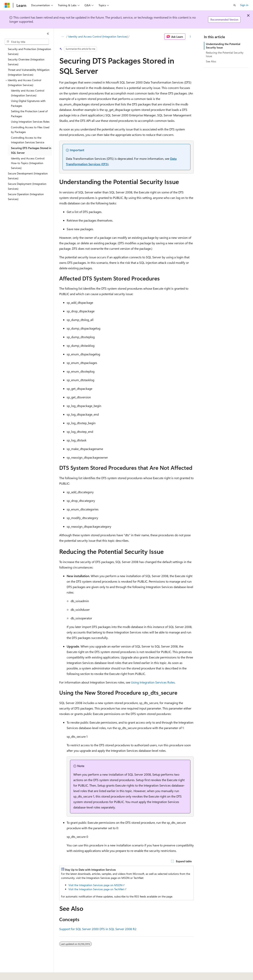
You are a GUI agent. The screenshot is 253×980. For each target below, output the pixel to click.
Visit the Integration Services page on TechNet (96, 889)
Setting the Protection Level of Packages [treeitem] (29, 114)
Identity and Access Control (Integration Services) (98, 36)
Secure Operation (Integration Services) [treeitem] (26, 197)
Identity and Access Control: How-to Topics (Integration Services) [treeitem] (28, 163)
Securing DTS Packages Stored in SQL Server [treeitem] (31, 150)
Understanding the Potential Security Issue (223, 46)
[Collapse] (48, 34)
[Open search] (235, 5)
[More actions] (190, 37)
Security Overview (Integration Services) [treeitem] (26, 62)
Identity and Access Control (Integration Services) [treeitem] (28, 93)
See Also (211, 61)
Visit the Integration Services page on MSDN (95, 885)
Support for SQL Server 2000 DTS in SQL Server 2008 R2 (98, 929)
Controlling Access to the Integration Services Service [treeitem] (28, 140)
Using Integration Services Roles (153, 682)
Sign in (244, 5)
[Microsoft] (7, 5)
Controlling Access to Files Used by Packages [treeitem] (30, 130)
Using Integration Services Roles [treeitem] (30, 122)
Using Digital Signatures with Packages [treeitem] (28, 103)
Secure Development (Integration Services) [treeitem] (28, 176)
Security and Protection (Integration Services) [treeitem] (29, 51)
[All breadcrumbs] (63, 37)
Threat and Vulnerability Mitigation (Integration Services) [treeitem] (29, 72)
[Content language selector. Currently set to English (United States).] (23, 974)
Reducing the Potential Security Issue (225, 54)
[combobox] (27, 42)
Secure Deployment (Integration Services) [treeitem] (27, 186)
